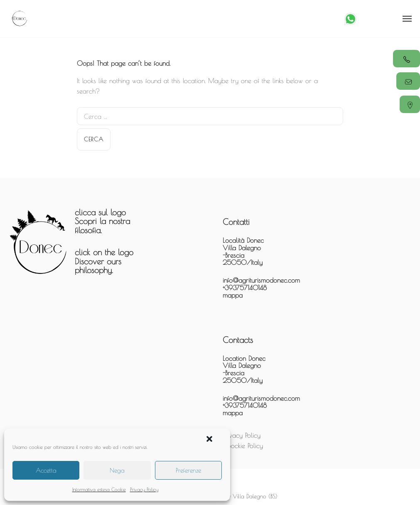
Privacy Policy (144, 489)
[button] (209, 439)
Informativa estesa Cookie (99, 489)
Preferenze (188, 470)
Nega (117, 470)
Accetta (46, 470)
